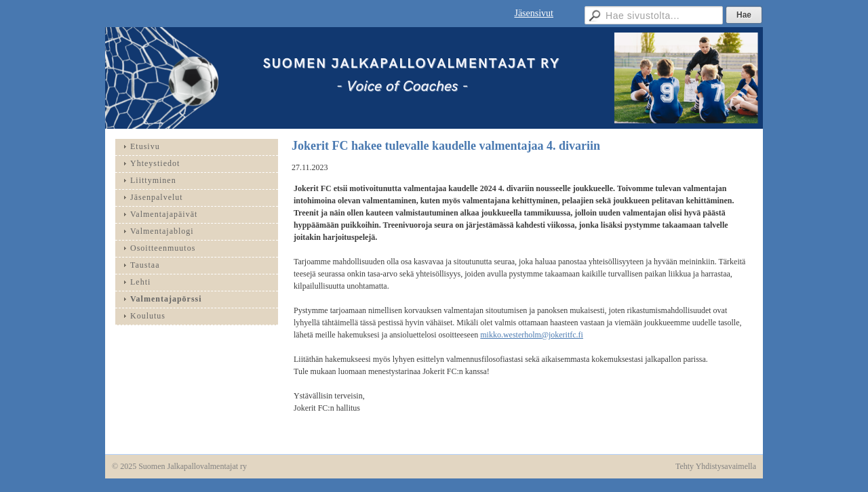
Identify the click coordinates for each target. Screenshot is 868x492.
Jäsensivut (534, 13)
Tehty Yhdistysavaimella (716, 466)
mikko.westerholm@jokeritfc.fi (532, 335)
